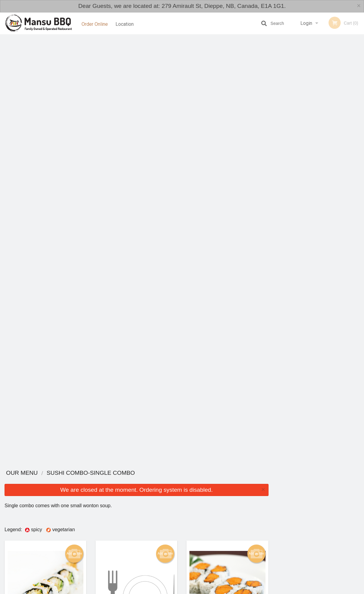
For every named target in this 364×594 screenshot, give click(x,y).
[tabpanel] (319, 96)
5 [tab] (332, 135)
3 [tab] (314, 135)
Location (126, 23)
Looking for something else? (137, 478)
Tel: (281, 540)
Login (306, 23)
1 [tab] (296, 135)
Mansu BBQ (50, 517)
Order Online (95, 23)
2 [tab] (305, 135)
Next (359, 96)
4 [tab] (323, 135)
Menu (166, 525)
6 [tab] (341, 135)
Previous (278, 96)
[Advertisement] (312, 232)
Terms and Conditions (231, 533)
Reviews (219, 525)
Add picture (74, 124)
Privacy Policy (224, 540)
